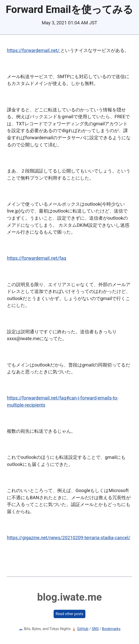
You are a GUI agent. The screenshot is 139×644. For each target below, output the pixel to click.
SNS (95, 629)
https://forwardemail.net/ (34, 50)
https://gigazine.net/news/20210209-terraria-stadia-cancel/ (69, 538)
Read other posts (69, 614)
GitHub (83, 629)
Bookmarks (111, 629)
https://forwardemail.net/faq (36, 258)
